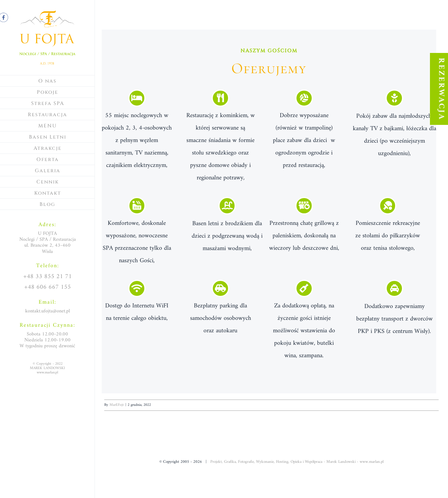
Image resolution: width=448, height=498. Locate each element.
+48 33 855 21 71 (48, 277)
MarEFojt (117, 405)
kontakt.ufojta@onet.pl (48, 311)
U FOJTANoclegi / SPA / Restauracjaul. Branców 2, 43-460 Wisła (48, 243)
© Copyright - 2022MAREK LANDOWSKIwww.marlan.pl (47, 368)
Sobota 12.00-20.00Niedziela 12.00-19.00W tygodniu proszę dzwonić (47, 340)
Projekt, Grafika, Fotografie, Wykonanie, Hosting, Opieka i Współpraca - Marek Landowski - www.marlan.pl (297, 462)
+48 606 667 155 (48, 287)
